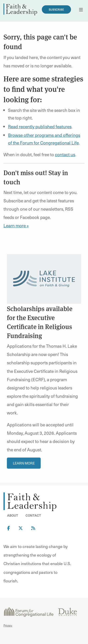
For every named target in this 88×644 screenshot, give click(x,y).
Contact (33, 515)
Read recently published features (40, 126)
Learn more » (16, 225)
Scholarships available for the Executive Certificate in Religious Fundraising (40, 322)
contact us (65, 154)
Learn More (24, 463)
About (13, 515)
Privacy (8, 625)
